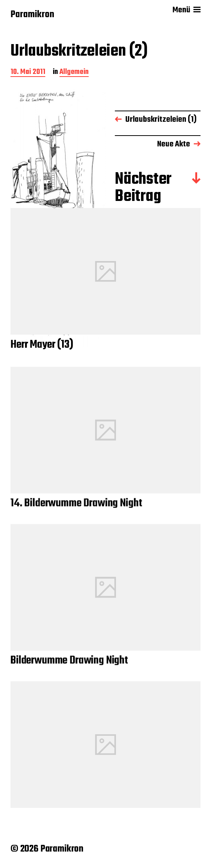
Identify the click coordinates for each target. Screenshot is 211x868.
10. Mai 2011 (28, 73)
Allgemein (74, 73)
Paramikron (32, 15)
